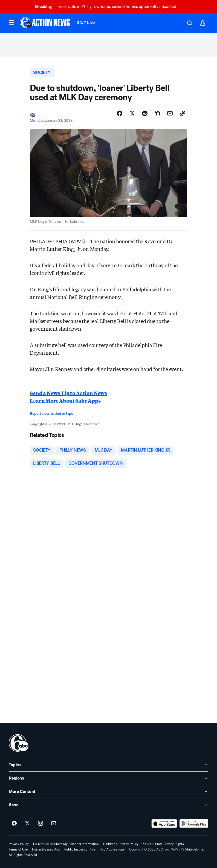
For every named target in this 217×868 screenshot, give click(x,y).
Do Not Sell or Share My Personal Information (66, 844)
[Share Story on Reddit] (145, 113)
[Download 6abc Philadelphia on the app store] (164, 823)
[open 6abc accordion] (108, 805)
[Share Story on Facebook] (120, 113)
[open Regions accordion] (108, 778)
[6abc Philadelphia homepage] (45, 23)
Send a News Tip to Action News (68, 393)
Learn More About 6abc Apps (65, 401)
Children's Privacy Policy (121, 844)
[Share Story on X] (132, 113)
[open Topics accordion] (108, 765)
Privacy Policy (19, 844)
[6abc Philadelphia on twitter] (27, 823)
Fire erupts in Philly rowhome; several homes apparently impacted (108, 6)
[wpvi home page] (19, 743)
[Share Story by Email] (170, 113)
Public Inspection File (80, 849)
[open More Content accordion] (108, 792)
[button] (11, 22)
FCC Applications (112, 849)
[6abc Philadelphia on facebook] (14, 823)
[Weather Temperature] (173, 23)
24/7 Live (86, 23)
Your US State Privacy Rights (163, 844)
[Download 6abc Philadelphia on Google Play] (194, 823)
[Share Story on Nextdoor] (157, 113)
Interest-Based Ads (46, 849)
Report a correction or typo (51, 414)
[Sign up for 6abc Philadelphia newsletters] (54, 823)
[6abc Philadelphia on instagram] (40, 823)
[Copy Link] (183, 113)
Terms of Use (18, 849)
